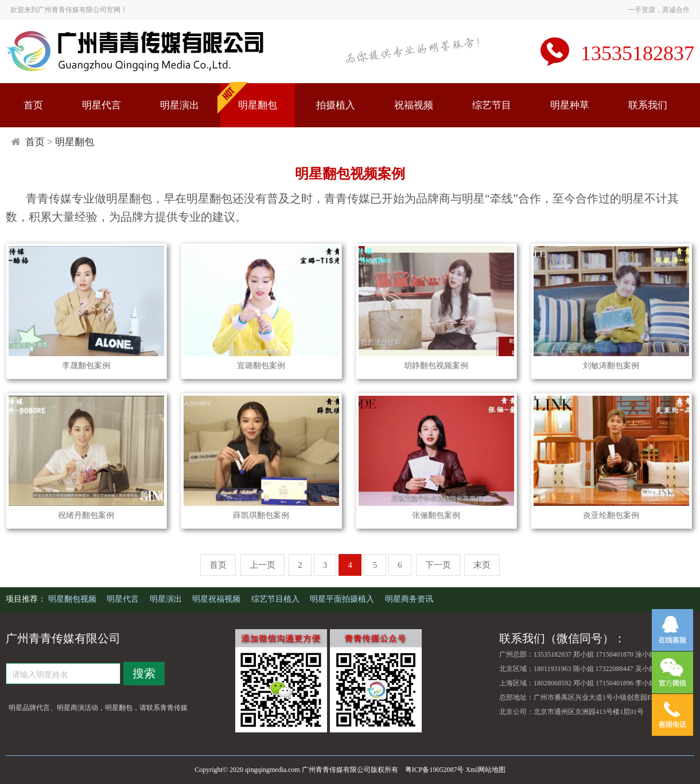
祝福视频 (414, 105)
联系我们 (648, 105)
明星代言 (102, 105)
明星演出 (180, 105)
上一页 (262, 565)
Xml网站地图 (485, 770)
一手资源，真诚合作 (659, 10)
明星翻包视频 (73, 599)
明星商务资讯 (409, 599)
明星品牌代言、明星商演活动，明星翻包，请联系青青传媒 (98, 708)
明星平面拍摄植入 (343, 599)
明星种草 (570, 105)
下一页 (438, 565)
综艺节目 (492, 105)
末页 (482, 565)
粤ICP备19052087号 (435, 770)
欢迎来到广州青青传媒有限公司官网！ (69, 10)
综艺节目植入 (277, 599)
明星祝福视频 (217, 599)
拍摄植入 (336, 105)
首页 (33, 105)
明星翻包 (258, 105)
